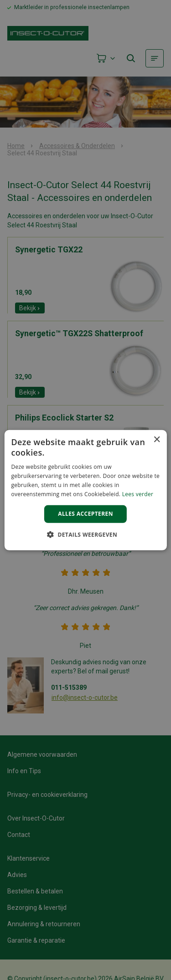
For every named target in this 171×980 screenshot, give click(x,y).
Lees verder (138, 494)
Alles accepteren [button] (85, 514)
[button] (85, 534)
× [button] (157, 439)
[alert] (85, 490)
